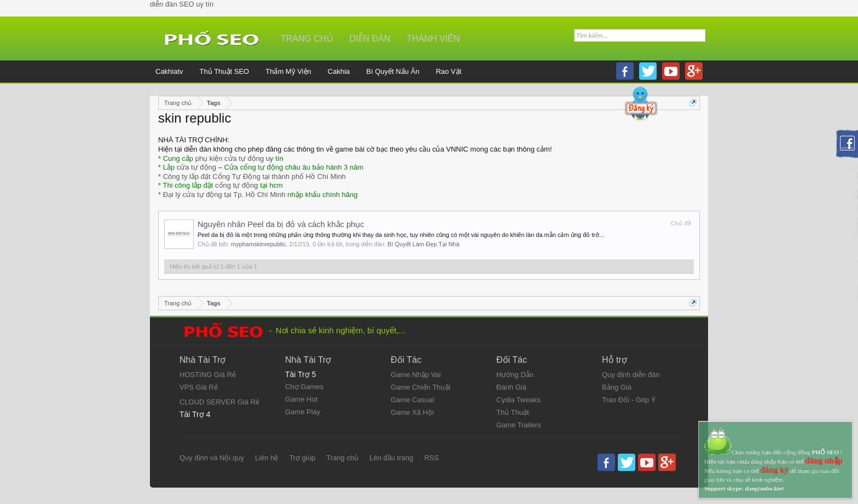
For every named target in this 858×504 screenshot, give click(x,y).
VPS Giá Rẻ (199, 387)
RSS (431, 458)
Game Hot (301, 399)
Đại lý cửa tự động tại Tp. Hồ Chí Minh (224, 195)
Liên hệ (266, 458)
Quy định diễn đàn (631, 375)
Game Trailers (519, 425)
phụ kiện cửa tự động (230, 158)
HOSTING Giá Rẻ (208, 375)
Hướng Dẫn (515, 375)
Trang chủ (307, 39)
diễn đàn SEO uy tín (182, 4)
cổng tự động (237, 185)
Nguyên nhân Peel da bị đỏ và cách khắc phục (281, 224)
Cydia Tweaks (518, 400)
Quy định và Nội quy (212, 458)
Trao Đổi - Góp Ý (629, 400)
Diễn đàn (370, 39)
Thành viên (433, 39)
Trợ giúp (302, 458)
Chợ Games (304, 387)
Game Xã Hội (412, 412)
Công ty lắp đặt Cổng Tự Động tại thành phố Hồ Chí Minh (254, 176)
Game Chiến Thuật (421, 387)
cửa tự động (196, 167)
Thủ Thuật (513, 412)
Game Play (303, 412)
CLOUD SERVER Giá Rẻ (219, 402)
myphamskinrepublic (258, 244)
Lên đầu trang (391, 458)
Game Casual (412, 400)
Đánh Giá (511, 387)
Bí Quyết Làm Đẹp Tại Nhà (424, 244)
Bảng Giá (617, 387)
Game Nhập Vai (416, 375)
